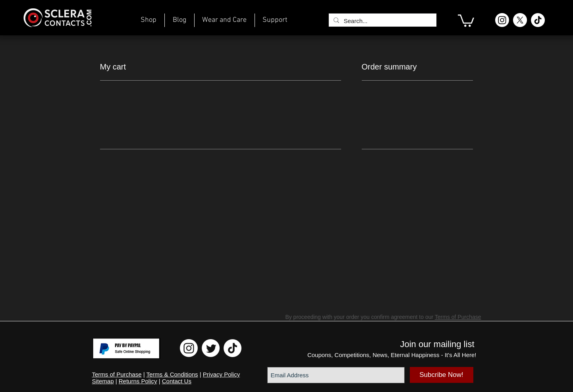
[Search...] (382, 21)
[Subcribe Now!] (442, 375)
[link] (466, 20)
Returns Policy (138, 381)
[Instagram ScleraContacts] (502, 20)
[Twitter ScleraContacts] (211, 348)
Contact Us (177, 381)
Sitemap (103, 381)
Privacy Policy (221, 374)
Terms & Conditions (172, 374)
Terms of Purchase (458, 317)
